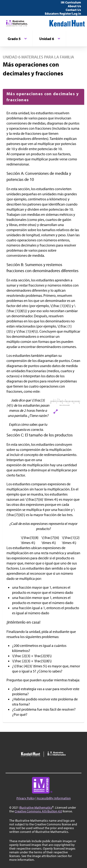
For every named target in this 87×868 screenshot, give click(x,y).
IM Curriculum (71, 2)
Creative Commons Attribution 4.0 (38, 811)
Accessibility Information (54, 798)
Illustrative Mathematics (36, 807)
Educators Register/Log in (63, 14)
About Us (74, 6)
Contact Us (73, 10)
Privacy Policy (26, 798)
